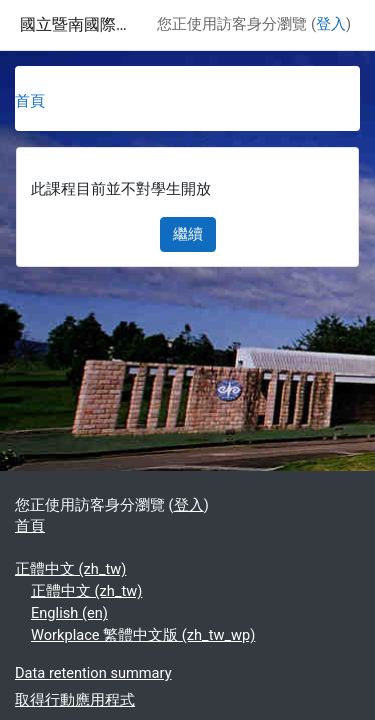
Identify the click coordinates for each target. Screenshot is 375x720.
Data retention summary (93, 673)
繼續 (188, 234)
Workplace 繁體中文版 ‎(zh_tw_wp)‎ (143, 635)
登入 (331, 24)
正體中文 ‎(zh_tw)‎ (70, 569)
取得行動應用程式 (75, 700)
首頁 (30, 101)
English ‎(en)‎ (69, 613)
